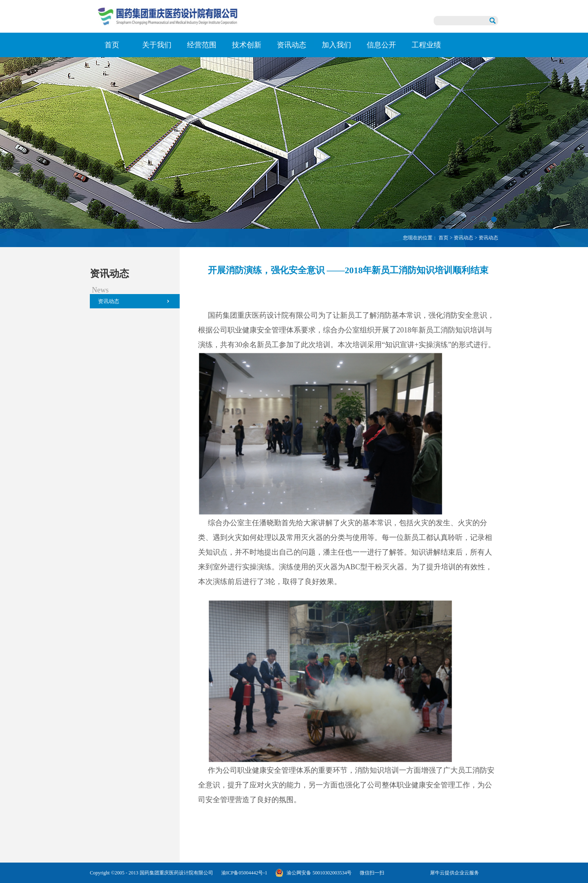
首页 (112, 45)
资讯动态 (463, 238)
